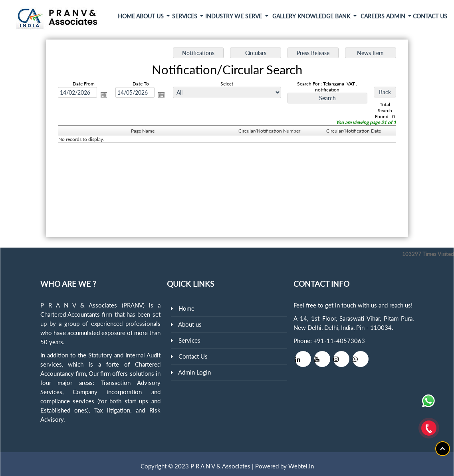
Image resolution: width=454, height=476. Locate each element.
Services (189, 340)
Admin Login (194, 372)
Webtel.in (301, 466)
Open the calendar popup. (104, 95)
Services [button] (185, 16)
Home (126, 16)
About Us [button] (151, 16)
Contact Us (430, 16)
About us (190, 324)
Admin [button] (397, 16)
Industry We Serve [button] (234, 16)
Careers (373, 16)
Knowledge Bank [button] (325, 16)
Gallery (284, 16)
